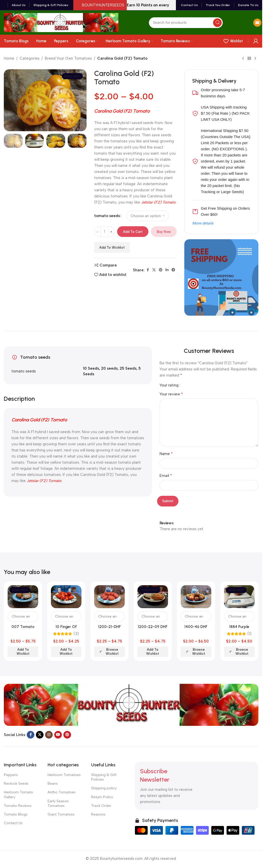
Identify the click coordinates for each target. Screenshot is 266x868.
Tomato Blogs (16, 814)
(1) (249, 634)
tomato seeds (107, 216)
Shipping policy (104, 788)
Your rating (169, 385)
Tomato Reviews (18, 806)
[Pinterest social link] (161, 270)
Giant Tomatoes (61, 814)
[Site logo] (61, 22)
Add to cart (133, 232)
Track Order (101, 806)
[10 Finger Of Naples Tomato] (66, 597)
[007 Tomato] (23, 597)
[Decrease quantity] (97, 232)
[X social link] (154, 270)
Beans (53, 784)
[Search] (186, 23)
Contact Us (13, 823)
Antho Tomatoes (62, 792)
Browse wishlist (112, 652)
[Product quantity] (104, 232)
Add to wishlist (112, 248)
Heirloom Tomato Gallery (18, 794)
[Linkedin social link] (167, 270)
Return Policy (102, 797)
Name (166, 454)
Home (9, 58)
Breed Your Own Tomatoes (68, 58)
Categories (30, 58)
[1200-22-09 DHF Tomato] (153, 597)
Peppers (11, 775)
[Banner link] (221, 277)
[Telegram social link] (173, 270)
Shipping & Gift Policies (104, 777)
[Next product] (255, 59)
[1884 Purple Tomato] (239, 597)
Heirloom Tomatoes (64, 775)
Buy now (164, 232)
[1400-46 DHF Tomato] (196, 597)
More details (203, 223)
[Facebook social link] (148, 270)
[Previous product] (243, 59)
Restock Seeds (16, 784)
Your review (171, 394)
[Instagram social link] (49, 735)
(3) (76, 634)
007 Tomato (23, 627)
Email (166, 476)
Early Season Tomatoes (58, 803)
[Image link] (131, 704)
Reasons (98, 814)
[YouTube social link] (58, 735)
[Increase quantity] (111, 232)
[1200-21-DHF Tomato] (109, 597)
